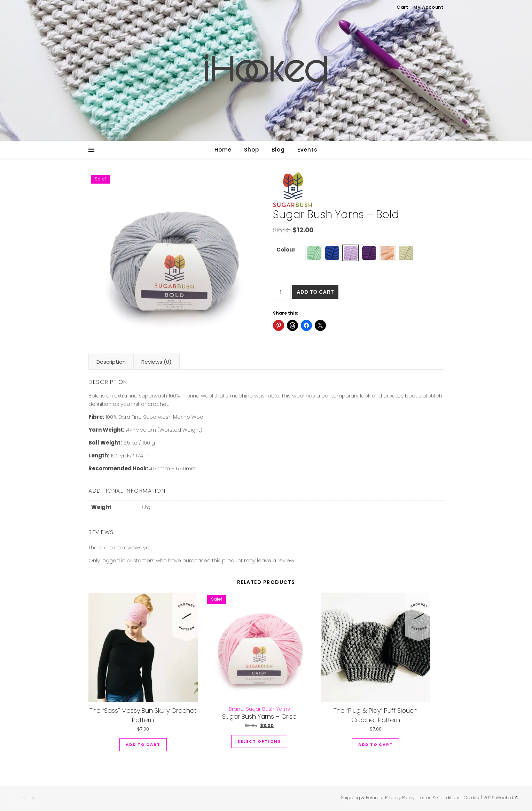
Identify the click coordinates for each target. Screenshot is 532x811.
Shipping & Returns (361, 798)
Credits (471, 798)
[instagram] (98, 7)
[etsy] (90, 7)
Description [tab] (111, 362)
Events (307, 150)
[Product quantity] (282, 292)
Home (223, 150)
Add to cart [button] (143, 744)
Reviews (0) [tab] (157, 362)
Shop (252, 150)
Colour (286, 250)
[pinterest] (106, 7)
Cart (402, 7)
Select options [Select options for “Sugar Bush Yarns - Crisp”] (259, 741)
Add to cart (315, 292)
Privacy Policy (400, 798)
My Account (428, 7)
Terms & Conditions (439, 798)
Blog (278, 150)
